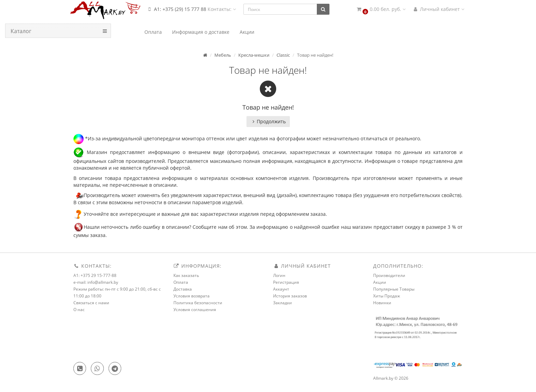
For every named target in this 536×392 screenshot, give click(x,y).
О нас (79, 310)
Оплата (181, 282)
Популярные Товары (394, 289)
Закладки (283, 303)
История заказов (290, 296)
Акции (380, 282)
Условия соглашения (195, 310)
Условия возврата (192, 296)
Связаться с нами (91, 303)
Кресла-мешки (254, 55)
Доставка (183, 289)
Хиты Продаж (387, 296)
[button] (381, 9)
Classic (283, 55)
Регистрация (286, 282)
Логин (279, 275)
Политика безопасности (198, 303)
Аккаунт (281, 289)
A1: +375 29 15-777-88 (95, 275)
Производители (389, 275)
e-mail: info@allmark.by (96, 282)
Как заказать (186, 275)
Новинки (382, 303)
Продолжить (268, 121)
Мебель (223, 55)
